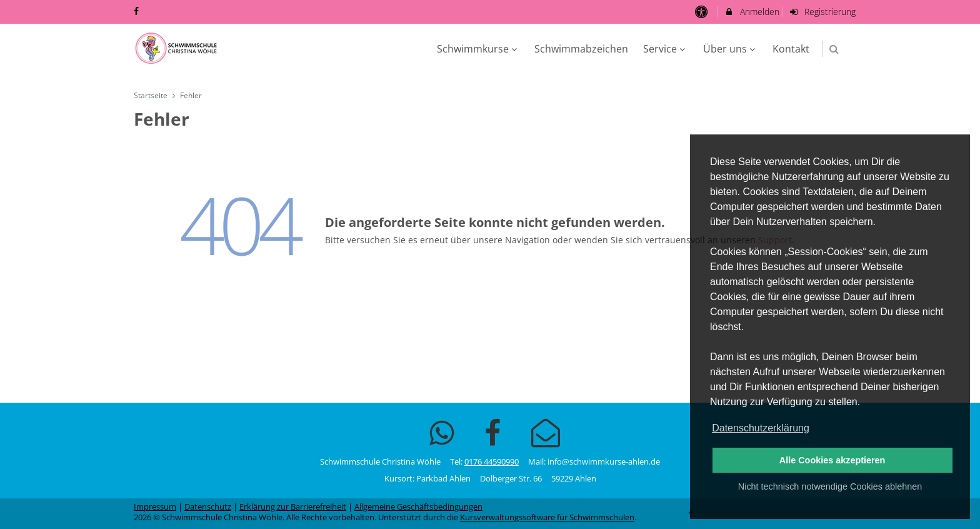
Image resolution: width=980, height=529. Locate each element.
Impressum (155, 507)
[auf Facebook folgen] (137, 11)
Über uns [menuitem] (731, 49)
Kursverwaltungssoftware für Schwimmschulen (547, 517)
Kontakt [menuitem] (791, 49)
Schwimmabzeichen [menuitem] (581, 49)
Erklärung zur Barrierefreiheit (293, 507)
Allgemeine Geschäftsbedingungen (418, 507)
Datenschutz (208, 507)
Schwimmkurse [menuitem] (478, 49)
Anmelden (752, 12)
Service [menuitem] (666, 49)
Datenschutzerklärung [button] (761, 428)
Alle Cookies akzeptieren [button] (832, 460)
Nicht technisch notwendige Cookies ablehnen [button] (830, 486)
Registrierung (822, 12)
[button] (834, 49)
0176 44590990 (492, 462)
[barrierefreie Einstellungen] (702, 12)
